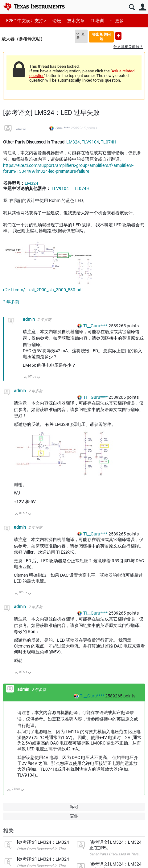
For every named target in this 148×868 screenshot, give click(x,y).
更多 (119, 21)
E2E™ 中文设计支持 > (26, 21)
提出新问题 (118, 36)
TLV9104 (90, 142)
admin (21, 129)
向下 (39, 378)
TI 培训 (97, 21)
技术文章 (76, 21)
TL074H (109, 142)
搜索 (132, 7)
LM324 (73, 142)
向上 (25, 378)
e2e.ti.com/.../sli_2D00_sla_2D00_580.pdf (43, 290)
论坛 (57, 21)
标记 (74, 807)
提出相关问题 (101, 36)
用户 (143, 7)
